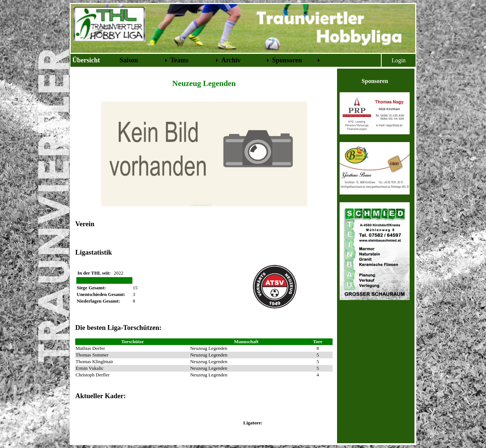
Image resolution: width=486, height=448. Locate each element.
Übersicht (86, 60)
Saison (129, 60)
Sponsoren (287, 60)
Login (399, 60)
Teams (179, 60)
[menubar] (196, 60)
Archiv (231, 60)
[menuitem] (94, 60)
